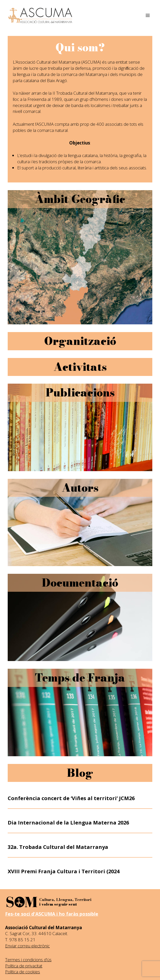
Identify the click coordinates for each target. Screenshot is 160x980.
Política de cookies (23, 972)
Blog (80, 773)
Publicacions (80, 393)
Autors (80, 488)
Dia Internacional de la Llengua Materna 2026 (68, 823)
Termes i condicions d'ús (28, 960)
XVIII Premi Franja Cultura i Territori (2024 (64, 871)
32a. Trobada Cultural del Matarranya (58, 847)
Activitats (80, 367)
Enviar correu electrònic (27, 946)
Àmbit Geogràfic (80, 199)
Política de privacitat (24, 966)
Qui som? (80, 47)
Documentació (80, 583)
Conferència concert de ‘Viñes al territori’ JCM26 (71, 798)
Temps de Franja (80, 678)
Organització (80, 341)
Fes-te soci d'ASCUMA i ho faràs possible (52, 914)
